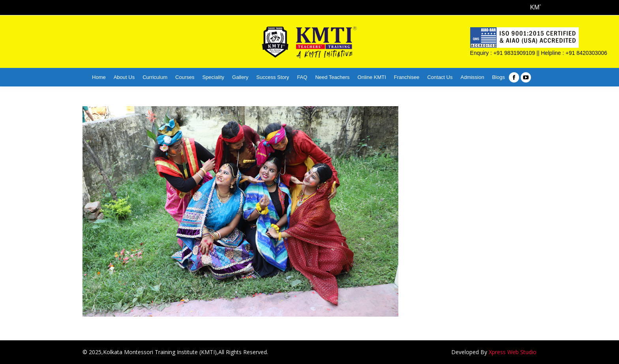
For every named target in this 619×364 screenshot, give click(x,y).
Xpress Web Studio (513, 352)
